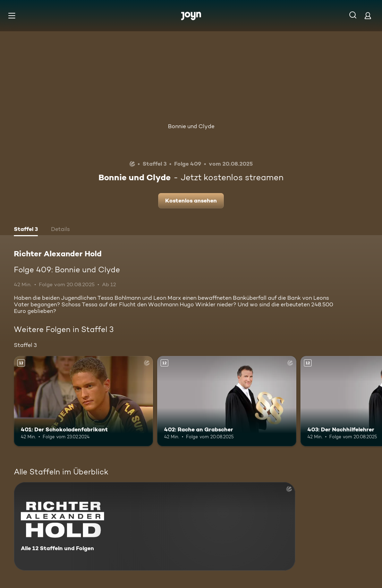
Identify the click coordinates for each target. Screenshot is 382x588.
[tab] (26, 230)
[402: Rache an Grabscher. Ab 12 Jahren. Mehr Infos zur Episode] (227, 401)
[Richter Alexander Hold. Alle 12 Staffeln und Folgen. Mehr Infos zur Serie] (155, 526)
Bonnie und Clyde (191, 126)
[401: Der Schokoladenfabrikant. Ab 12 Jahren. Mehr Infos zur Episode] (83, 401)
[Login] (368, 15)
